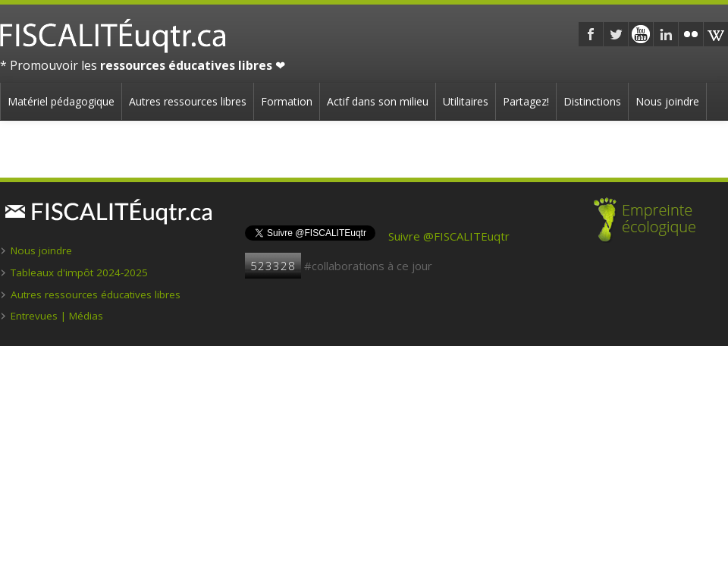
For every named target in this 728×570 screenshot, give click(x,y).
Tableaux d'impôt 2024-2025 (79, 272)
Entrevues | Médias (57, 316)
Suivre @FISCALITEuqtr (449, 236)
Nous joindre (667, 101)
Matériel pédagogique (61, 101)
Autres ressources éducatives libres (96, 294)
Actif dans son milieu (378, 101)
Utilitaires (466, 101)
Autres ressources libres (188, 101)
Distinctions (592, 101)
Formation (287, 101)
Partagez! (526, 101)
